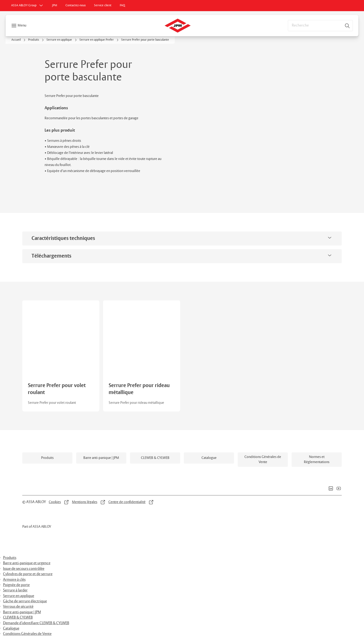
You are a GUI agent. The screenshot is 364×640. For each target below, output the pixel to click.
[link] (55, 6)
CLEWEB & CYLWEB (18, 618)
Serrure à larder (15, 590)
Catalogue (11, 628)
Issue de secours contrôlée (24, 569)
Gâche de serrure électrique (25, 601)
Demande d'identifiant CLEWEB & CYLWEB (36, 623)
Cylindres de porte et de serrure (28, 574)
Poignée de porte (16, 585)
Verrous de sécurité (18, 607)
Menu (22, 25)
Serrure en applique (19, 596)
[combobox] (320, 26)
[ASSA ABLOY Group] (28, 6)
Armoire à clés (14, 580)
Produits (10, 558)
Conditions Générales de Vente (27, 634)
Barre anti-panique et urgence (27, 563)
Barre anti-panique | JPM (22, 612)
